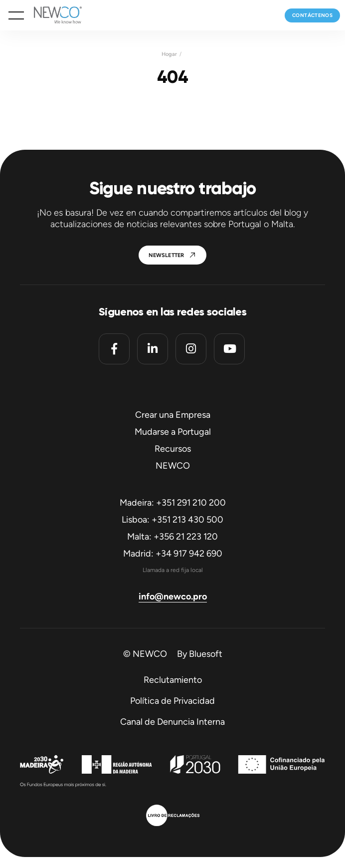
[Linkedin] (153, 349)
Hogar (169, 54)
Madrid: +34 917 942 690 (173, 554)
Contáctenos (312, 15)
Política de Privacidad (172, 701)
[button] (16, 15)
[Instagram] (191, 349)
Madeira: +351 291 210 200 (173, 503)
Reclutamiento (173, 680)
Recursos (173, 449)
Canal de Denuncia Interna (172, 722)
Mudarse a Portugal (173, 432)
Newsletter (167, 255)
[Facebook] (114, 349)
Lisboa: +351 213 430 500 (172, 520)
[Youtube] (229, 349)
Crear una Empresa (173, 415)
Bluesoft (206, 654)
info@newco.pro (173, 596)
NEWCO (173, 466)
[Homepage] (53, 15)
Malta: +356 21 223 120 (172, 537)
